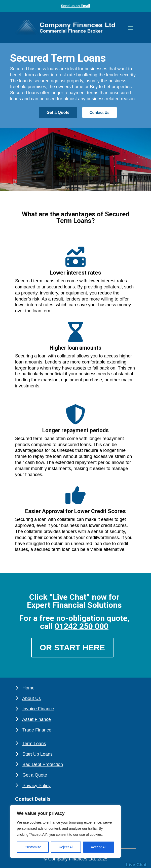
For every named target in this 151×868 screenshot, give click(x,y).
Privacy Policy (36, 786)
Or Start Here (72, 648)
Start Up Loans (37, 754)
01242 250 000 (82, 626)
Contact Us (100, 112)
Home (28, 688)
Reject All (66, 847)
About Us (31, 698)
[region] (65, 831)
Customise (33, 847)
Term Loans (34, 744)
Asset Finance (36, 719)
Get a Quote (58, 112)
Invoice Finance (38, 709)
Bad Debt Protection (43, 764)
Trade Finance (37, 730)
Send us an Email (75, 6)
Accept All (99, 847)
